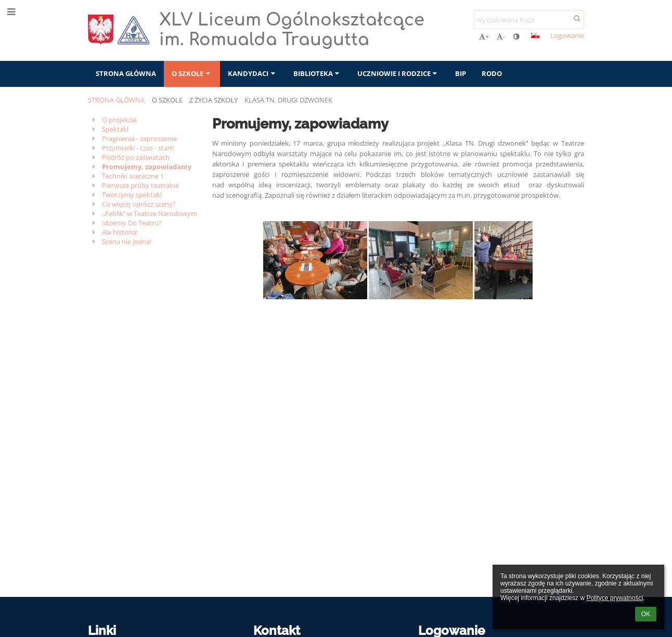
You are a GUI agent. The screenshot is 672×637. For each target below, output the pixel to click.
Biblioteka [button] (318, 73)
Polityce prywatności (615, 598)
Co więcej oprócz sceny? (139, 204)
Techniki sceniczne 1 (133, 176)
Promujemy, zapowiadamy (147, 167)
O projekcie (119, 120)
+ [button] (484, 36)
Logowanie (567, 35)
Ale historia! (120, 232)
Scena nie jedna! (127, 241)
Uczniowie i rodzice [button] (398, 73)
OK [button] (646, 614)
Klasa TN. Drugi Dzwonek (288, 100)
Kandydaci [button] (253, 73)
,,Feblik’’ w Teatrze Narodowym (150, 213)
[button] (535, 35)
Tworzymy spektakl (132, 195)
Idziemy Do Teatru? (132, 223)
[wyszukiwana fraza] (529, 20)
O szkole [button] (192, 73)
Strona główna (116, 100)
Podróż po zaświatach (136, 157)
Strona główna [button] (126, 73)
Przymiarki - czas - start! (138, 148)
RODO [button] (492, 73)
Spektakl (115, 129)
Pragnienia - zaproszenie (139, 138)
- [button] (501, 36)
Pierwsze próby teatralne (140, 185)
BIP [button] (461, 73)
